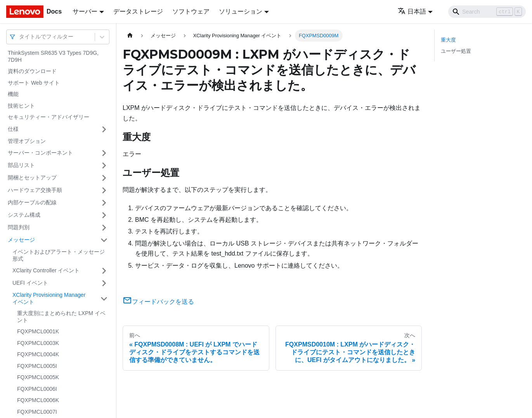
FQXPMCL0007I (37, 412)
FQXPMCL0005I (37, 366)
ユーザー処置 (456, 51)
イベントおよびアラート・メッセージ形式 (59, 255)
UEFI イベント (30, 283)
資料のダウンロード (32, 71)
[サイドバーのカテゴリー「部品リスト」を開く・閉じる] (104, 165)
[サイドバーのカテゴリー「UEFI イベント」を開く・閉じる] (104, 283)
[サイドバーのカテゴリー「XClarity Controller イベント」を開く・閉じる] (104, 271)
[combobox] (20, 37)
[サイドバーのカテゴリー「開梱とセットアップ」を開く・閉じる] (104, 178)
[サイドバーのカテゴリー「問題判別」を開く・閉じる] (104, 228)
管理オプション (27, 141)
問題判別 (19, 227)
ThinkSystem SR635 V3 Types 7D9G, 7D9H (53, 56)
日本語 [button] (412, 11)
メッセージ (21, 240)
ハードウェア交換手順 (35, 190)
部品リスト (21, 165)
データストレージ (138, 11)
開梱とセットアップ (32, 178)
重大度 (448, 40)
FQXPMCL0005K (38, 377)
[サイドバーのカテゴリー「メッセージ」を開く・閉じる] (104, 240)
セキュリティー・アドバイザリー (49, 117)
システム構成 (24, 215)
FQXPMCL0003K (38, 343)
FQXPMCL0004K (38, 354)
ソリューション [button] (241, 11)
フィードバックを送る (158, 302)
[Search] (487, 12)
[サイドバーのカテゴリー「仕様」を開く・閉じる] (104, 129)
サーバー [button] (85, 11)
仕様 (13, 129)
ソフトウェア (191, 11)
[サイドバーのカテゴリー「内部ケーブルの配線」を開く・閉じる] (104, 203)
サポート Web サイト (34, 83)
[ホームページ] (130, 36)
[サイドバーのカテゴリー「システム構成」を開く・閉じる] (104, 215)
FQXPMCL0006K (38, 400)
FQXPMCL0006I (37, 389)
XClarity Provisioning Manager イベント (49, 298)
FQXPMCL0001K (38, 331)
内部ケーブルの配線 (32, 202)
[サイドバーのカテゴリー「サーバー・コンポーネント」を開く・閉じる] (104, 153)
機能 (13, 94)
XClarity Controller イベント (46, 270)
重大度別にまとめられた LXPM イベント (61, 317)
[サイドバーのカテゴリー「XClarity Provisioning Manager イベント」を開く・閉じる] (104, 299)
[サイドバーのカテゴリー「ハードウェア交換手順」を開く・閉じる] (104, 190)
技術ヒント (21, 106)
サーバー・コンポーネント (40, 153)
